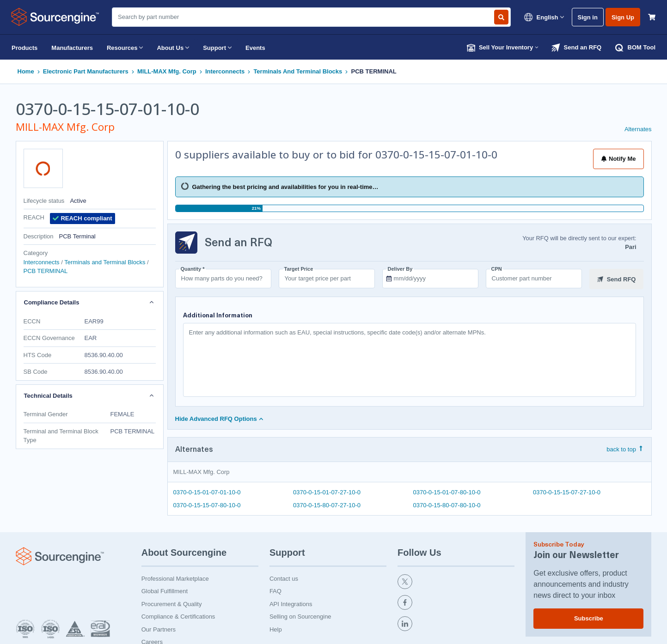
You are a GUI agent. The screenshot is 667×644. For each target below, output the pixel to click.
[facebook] (456, 602)
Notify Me (618, 159)
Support (217, 48)
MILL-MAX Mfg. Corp (167, 71)
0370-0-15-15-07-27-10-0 (567, 492)
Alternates (638, 129)
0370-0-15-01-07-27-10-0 (327, 492)
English (544, 17)
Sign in (588, 17)
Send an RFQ (576, 48)
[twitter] (456, 582)
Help (276, 628)
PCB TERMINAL (374, 71)
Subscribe (589, 617)
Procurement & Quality (172, 603)
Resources (125, 48)
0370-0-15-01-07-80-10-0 (447, 492)
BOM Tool (635, 48)
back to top (625, 449)
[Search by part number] (501, 17)
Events (255, 48)
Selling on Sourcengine (300, 615)
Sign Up (623, 17)
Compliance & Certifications (178, 615)
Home (26, 71)
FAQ (275, 590)
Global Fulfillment (165, 590)
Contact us (284, 577)
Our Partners (159, 628)
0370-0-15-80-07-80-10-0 (447, 504)
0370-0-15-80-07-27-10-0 (327, 504)
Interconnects (225, 71)
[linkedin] (456, 624)
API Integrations (291, 603)
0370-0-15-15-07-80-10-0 (207, 504)
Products (24, 48)
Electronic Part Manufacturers (86, 71)
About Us (173, 48)
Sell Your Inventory (503, 48)
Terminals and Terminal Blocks (298, 71)
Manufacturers (72, 48)
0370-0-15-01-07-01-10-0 (207, 492)
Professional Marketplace (175, 577)
